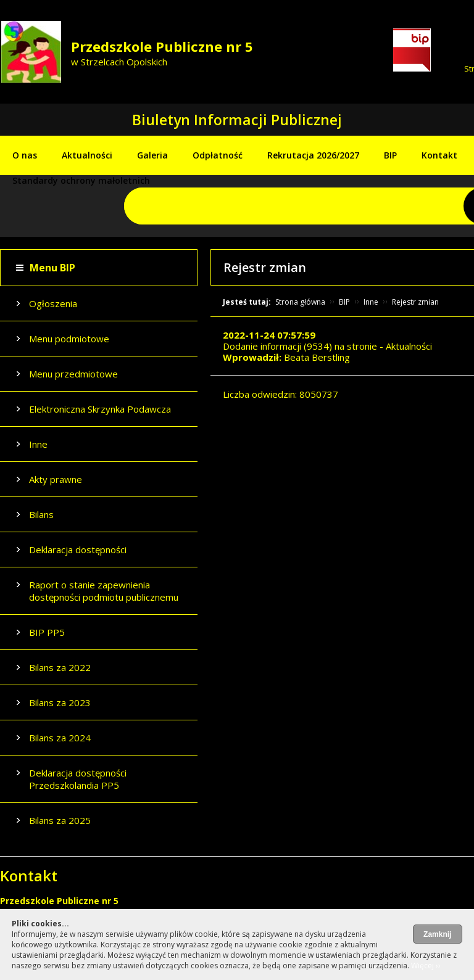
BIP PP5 (47, 632)
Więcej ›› (426, 966)
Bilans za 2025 (60, 820)
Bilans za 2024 (60, 738)
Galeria (152, 155)
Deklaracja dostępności (78, 550)
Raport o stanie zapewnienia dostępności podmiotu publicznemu (104, 591)
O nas (25, 155)
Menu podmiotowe (69, 339)
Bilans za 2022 (60, 667)
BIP (390, 155)
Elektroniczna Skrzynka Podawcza (100, 409)
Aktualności (87, 155)
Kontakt (439, 155)
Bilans (41, 514)
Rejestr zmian (415, 302)
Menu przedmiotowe (73, 374)
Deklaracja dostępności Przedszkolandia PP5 (78, 779)
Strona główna (300, 302)
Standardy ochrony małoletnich (81, 180)
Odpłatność (218, 155)
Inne (38, 444)
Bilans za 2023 (60, 702)
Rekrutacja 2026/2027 (313, 155)
